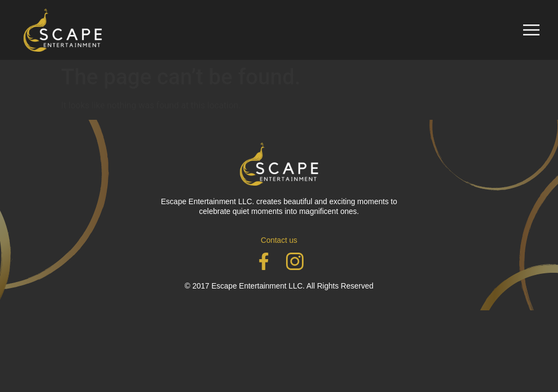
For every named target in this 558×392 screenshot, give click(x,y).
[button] (531, 30)
